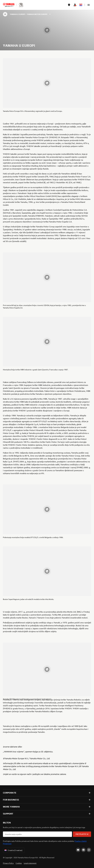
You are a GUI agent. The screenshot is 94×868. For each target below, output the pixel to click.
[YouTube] (78, 850)
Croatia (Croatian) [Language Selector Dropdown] (13, 850)
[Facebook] (83, 850)
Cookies (19, 863)
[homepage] (9, 5)
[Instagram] (89, 850)
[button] (89, 5)
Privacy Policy (8, 863)
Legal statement (30, 863)
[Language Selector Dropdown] (81, 5)
